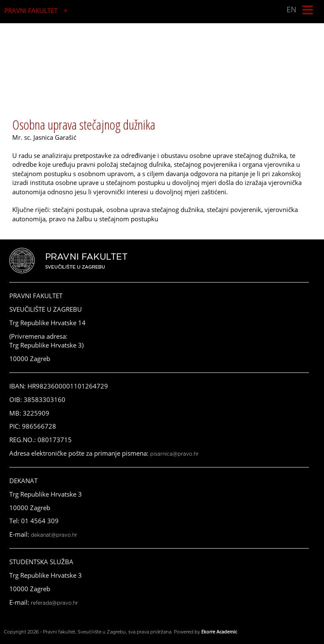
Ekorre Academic (219, 632)
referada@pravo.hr (54, 603)
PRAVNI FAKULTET (31, 11)
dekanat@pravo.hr (54, 535)
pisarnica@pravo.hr (174, 454)
